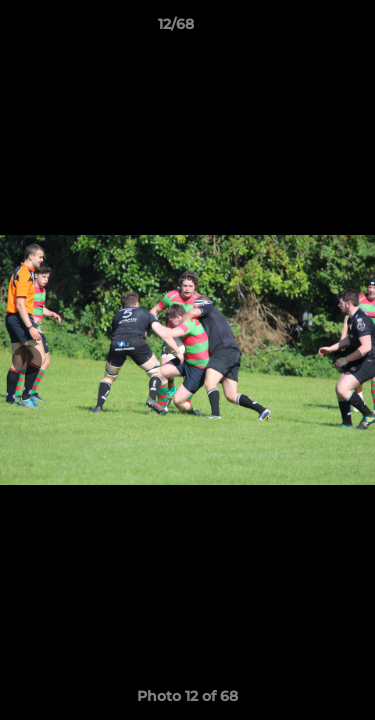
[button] (303, 29)
